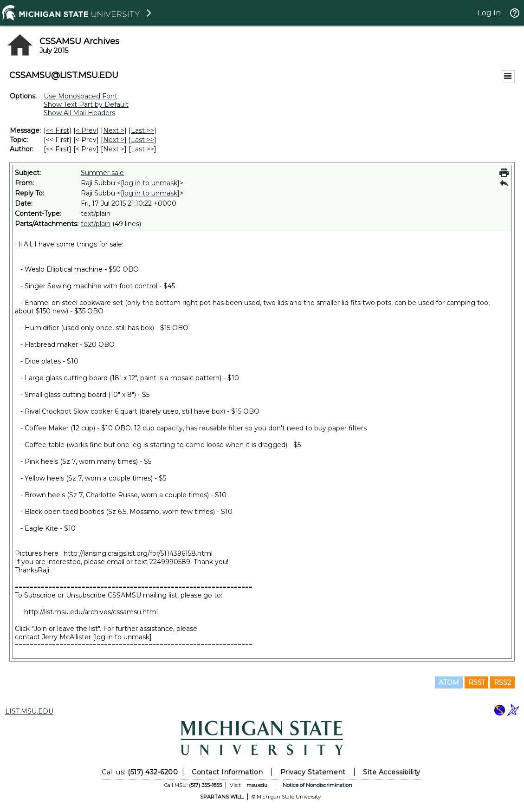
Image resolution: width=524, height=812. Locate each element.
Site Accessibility (392, 772)
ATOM (449, 682)
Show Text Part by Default (86, 104)
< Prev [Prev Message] (86, 130)
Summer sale (102, 173)
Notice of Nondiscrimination (317, 785)
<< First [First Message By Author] (58, 149)
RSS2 (502, 682)
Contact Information (227, 772)
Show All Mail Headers (79, 113)
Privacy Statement (313, 772)
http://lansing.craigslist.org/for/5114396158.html (138, 553)
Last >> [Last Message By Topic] (142, 140)
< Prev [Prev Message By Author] (86, 149)
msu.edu (257, 785)
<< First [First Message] (58, 130)
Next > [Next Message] (114, 130)
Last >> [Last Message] (142, 130)
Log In (489, 13)
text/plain (96, 224)
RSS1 (476, 682)
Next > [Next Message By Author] (114, 149)
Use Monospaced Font (81, 96)
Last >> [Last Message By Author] (142, 149)
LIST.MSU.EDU (29, 711)
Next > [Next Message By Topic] (114, 140)
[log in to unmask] (150, 183)
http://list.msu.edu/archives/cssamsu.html (91, 612)
